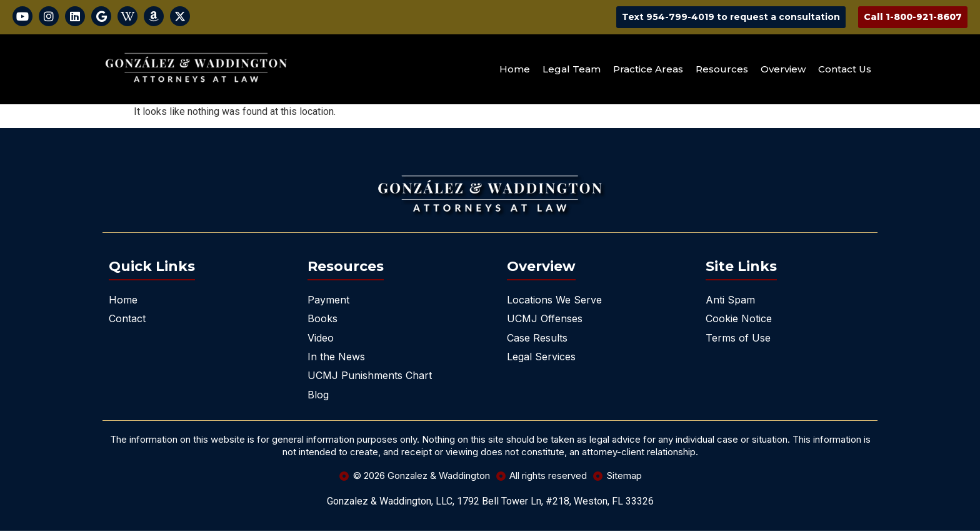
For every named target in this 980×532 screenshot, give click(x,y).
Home (515, 70)
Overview (783, 70)
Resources (722, 70)
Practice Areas (648, 70)
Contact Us (845, 70)
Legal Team (572, 70)
